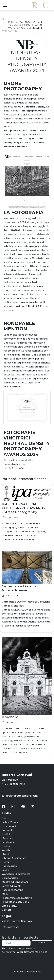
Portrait (6, 846)
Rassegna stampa (12, 890)
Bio (4, 818)
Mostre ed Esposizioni (15, 882)
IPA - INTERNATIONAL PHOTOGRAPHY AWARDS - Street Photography (23, 508)
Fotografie (8, 830)
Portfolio (7, 834)
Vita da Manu (9, 906)
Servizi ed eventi (11, 886)
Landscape (8, 842)
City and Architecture (14, 858)
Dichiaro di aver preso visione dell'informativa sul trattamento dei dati (25, 950)
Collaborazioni (10, 878)
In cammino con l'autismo (17, 898)
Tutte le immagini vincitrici (19, 460)
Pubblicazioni (10, 866)
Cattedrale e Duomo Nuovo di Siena (19, 588)
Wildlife (6, 850)
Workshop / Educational (16, 874)
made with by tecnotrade (27, 972)
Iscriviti (42, 943)
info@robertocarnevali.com (20, 796)
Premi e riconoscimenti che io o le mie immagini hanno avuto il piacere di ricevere (25, 25)
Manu (5, 894)
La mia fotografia (14, 468)
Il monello (10, 717)
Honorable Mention (15, 464)
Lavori (5, 870)
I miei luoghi (9, 826)
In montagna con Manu (15, 902)
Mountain (7, 838)
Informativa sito (11, 927)
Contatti (7, 910)
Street (5, 854)
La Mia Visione (10, 822)
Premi (5, 862)
